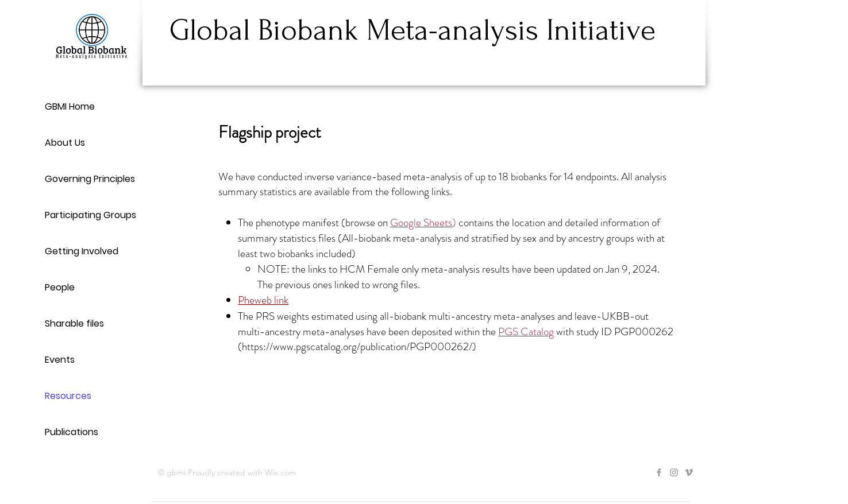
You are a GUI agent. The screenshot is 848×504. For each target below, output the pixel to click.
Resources (68, 396)
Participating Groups (90, 215)
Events (60, 360)
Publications (72, 432)
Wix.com (280, 472)
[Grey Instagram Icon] (674, 472)
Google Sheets (421, 222)
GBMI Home (70, 106)
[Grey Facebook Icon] (659, 472)
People (60, 287)
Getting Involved (82, 251)
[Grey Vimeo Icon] (689, 472)
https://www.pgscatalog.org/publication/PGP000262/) (359, 346)
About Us (65, 143)
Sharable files (74, 323)
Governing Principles (90, 179)
